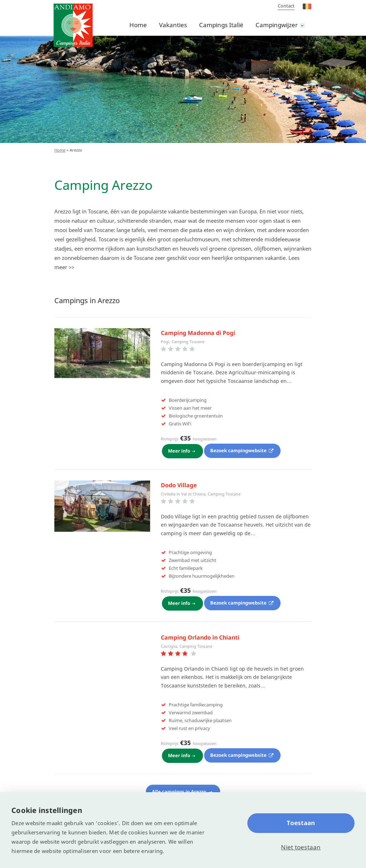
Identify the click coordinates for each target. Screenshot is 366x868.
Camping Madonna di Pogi (198, 333)
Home (138, 25)
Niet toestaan (301, 847)
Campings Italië (221, 25)
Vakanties (173, 25)
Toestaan (301, 823)
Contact (286, 6)
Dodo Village (179, 484)
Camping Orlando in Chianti (200, 636)
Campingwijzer (277, 25)
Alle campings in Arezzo (180, 789)
